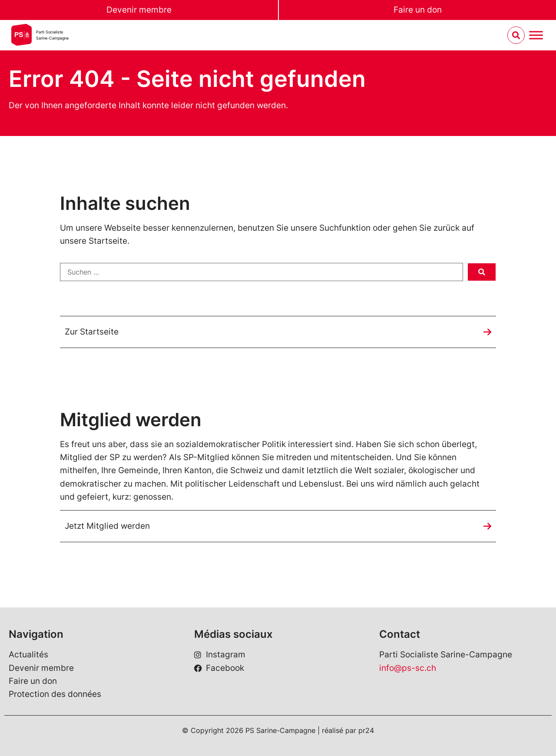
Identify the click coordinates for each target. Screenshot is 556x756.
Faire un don (418, 10)
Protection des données (55, 694)
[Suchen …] (261, 272)
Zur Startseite (92, 332)
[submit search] (482, 272)
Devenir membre (139, 10)
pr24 (366, 730)
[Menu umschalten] (536, 35)
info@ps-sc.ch (408, 668)
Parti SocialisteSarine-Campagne (52, 35)
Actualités (28, 655)
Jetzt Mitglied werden (107, 526)
